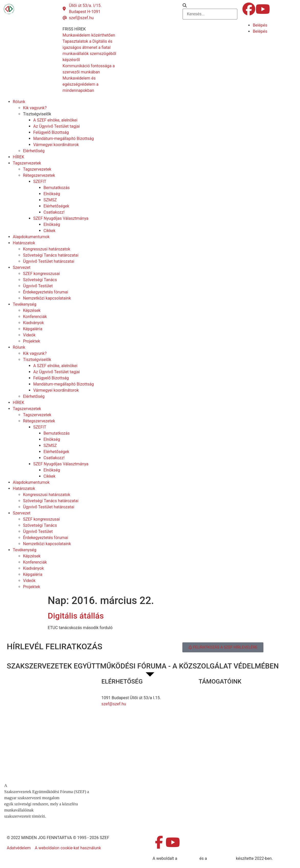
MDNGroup (188, 858)
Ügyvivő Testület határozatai (49, 261)
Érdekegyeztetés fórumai (46, 292)
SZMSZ (50, 200)
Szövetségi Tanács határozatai (51, 255)
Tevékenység (25, 304)
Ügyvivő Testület (38, 286)
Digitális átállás (76, 616)
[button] (210, 6)
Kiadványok (34, 323)
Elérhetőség (34, 151)
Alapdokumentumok (31, 237)
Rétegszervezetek (39, 175)
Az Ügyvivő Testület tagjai (57, 126)
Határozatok (24, 243)
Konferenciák (35, 317)
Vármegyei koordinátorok (56, 145)
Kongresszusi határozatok (47, 249)
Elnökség (52, 194)
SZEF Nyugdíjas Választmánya (61, 218)
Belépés (260, 25)
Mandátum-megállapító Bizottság (64, 139)
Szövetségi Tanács (40, 280)
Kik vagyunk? (35, 108)
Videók (29, 335)
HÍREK (19, 157)
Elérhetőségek (56, 206)
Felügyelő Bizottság (51, 132)
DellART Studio (221, 858)
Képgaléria (33, 329)
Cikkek (49, 231)
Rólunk (19, 102)
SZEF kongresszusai (41, 274)
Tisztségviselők (37, 114)
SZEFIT (40, 182)
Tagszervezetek (27, 163)
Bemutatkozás (57, 188)
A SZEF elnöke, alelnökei (55, 120)
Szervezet (22, 267)
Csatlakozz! (54, 212)
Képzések (32, 310)
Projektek (32, 341)
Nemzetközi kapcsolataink (47, 298)
